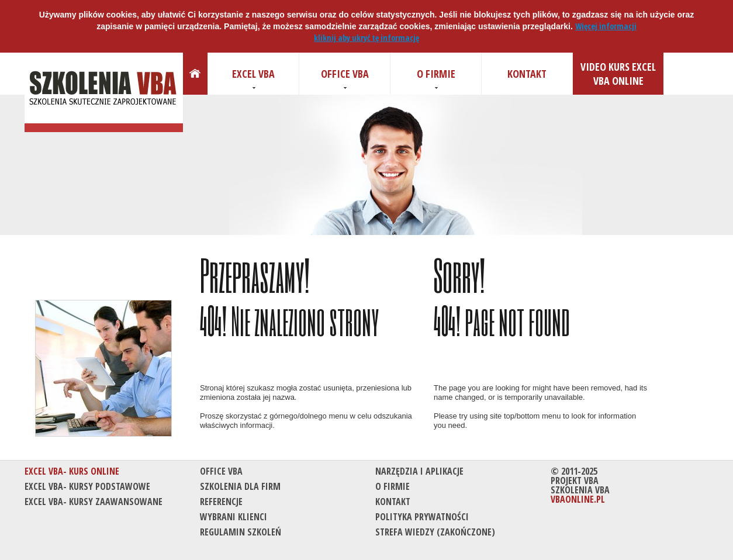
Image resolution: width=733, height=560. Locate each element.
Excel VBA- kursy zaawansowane (94, 502)
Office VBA (345, 74)
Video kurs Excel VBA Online (618, 74)
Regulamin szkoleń (241, 532)
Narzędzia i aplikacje (419, 471)
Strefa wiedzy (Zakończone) (435, 532)
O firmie (436, 74)
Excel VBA (253, 74)
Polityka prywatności (422, 517)
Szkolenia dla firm (240, 486)
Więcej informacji (606, 26)
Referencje (221, 502)
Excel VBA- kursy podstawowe (87, 486)
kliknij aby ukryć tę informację (366, 38)
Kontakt (527, 74)
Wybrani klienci (234, 517)
